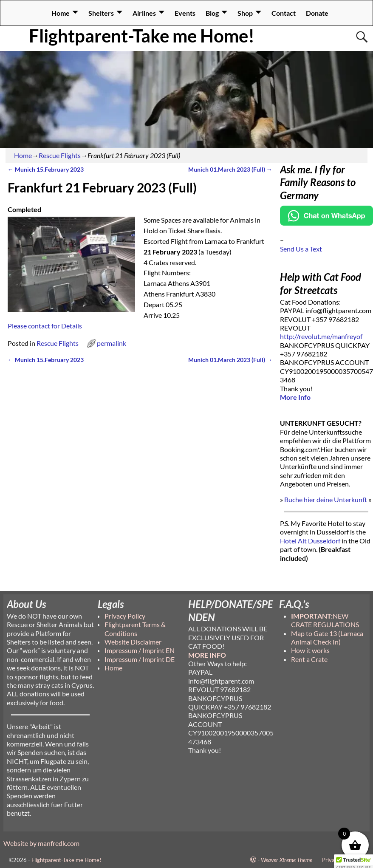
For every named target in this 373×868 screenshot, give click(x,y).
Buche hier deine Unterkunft (326, 499)
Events (185, 13)
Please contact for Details (45, 326)
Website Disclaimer (133, 642)
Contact (284, 13)
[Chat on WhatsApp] (327, 223)
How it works (310, 650)
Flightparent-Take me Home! (142, 36)
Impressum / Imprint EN (140, 650)
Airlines (144, 13)
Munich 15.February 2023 (46, 169)
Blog (212, 13)
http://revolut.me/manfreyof (321, 336)
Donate (317, 13)
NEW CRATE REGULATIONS (325, 620)
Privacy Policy (125, 616)
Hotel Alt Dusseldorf (310, 541)
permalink (112, 343)
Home (61, 13)
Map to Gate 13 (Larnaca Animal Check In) (327, 638)
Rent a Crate (309, 659)
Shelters (101, 13)
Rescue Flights (60, 155)
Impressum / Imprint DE (140, 659)
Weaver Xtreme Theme (287, 860)
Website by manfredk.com (41, 843)
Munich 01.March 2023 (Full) (230, 169)
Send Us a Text (301, 249)
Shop (245, 13)
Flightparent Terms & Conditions (135, 629)
